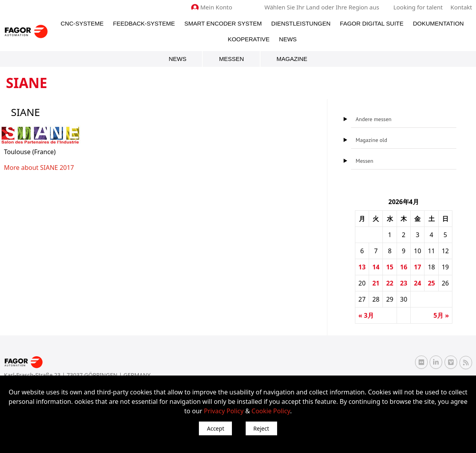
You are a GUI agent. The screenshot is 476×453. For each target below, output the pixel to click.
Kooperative (248, 39)
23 (404, 283)
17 (417, 267)
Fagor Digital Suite (372, 23)
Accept (215, 428)
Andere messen (374, 119)
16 (404, 267)
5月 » (441, 315)
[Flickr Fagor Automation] (421, 362)
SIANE (49, 168)
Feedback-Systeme (144, 23)
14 (376, 267)
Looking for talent (418, 7)
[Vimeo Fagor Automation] (451, 362)
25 (431, 283)
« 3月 (366, 315)
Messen (231, 59)
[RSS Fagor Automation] (466, 363)
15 (390, 267)
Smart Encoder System (223, 23)
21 (376, 283)
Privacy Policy (224, 411)
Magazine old (371, 140)
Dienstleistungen (301, 23)
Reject (261, 428)
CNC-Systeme (82, 23)
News (288, 39)
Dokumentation (438, 23)
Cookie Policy (271, 411)
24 (417, 283)
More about (22, 168)
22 (390, 283)
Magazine (292, 59)
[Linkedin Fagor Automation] (436, 362)
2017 (66, 168)
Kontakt (461, 7)
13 (362, 267)
